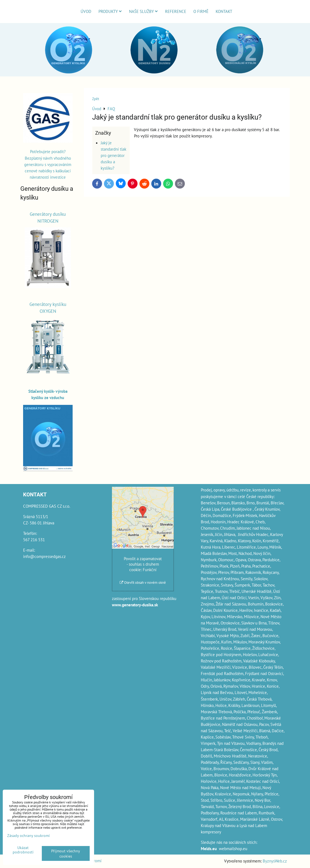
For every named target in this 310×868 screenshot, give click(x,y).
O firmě (201, 11)
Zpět (96, 99)
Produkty (110, 11)
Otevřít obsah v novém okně (143, 583)
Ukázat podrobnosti (23, 850)
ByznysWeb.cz (275, 861)
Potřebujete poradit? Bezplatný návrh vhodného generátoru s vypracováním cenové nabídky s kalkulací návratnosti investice (48, 164)
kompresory (211, 832)
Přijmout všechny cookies (66, 853)
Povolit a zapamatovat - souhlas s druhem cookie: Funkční (143, 564)
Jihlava (230, 534)
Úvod (86, 11)
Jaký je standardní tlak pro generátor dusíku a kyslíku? (113, 155)
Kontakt (224, 11)
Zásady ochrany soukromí (28, 835)
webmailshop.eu (233, 848)
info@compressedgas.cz (44, 556)
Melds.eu (209, 848)
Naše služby (143, 11)
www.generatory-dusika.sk (135, 605)
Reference (176, 11)
